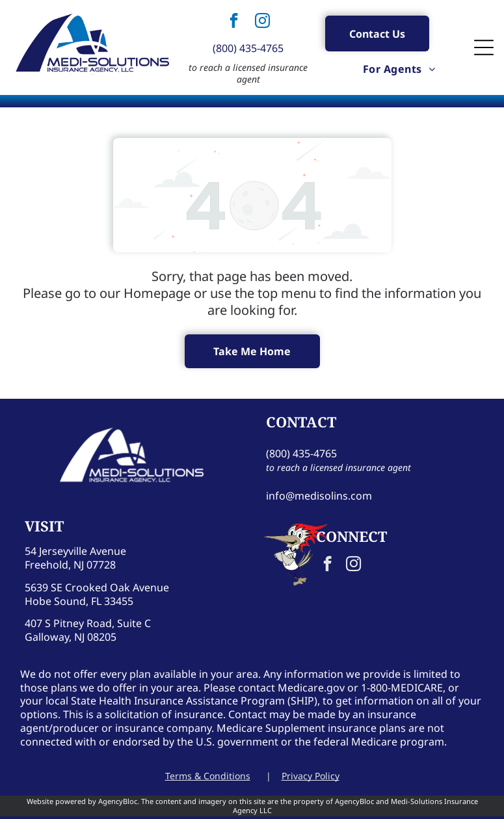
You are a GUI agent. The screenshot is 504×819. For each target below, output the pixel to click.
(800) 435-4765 (248, 48)
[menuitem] (399, 68)
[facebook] (234, 22)
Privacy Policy (311, 776)
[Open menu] (484, 47)
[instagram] (263, 22)
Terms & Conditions (208, 776)
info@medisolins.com (319, 496)
